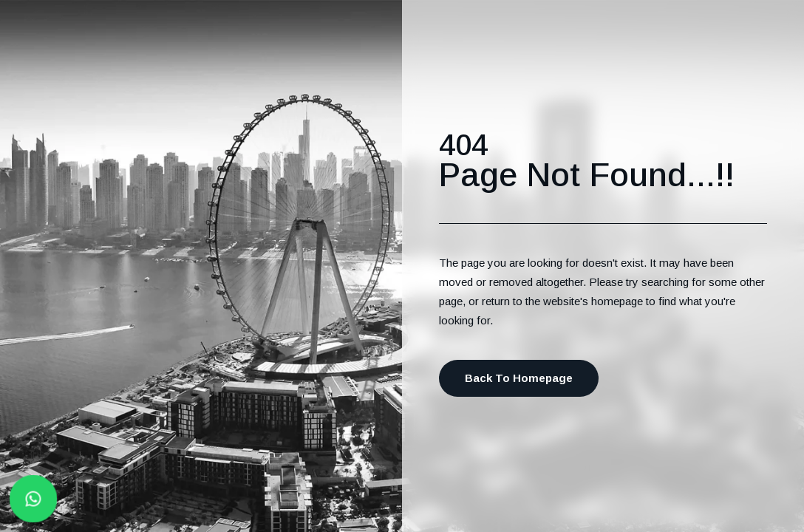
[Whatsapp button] (33, 499)
